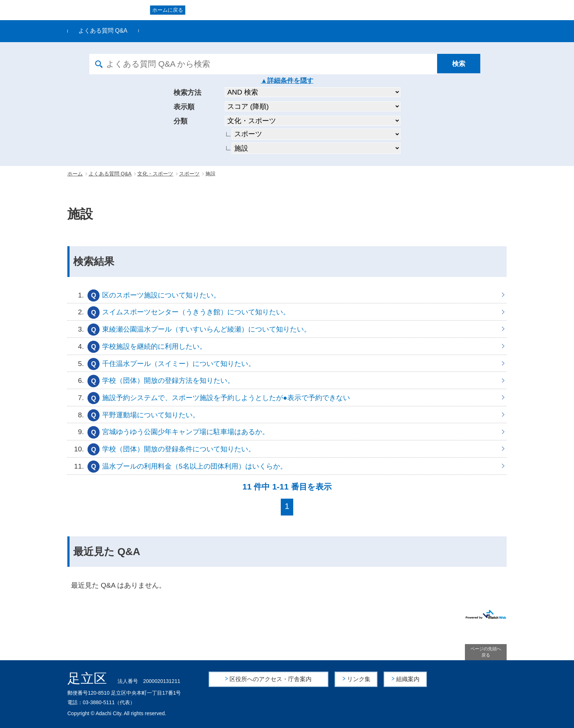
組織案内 (408, 679)
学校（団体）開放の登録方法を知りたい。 (287, 380)
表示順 (184, 107)
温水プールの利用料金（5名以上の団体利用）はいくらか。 (287, 466)
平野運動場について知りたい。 (287, 415)
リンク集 (359, 679)
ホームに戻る (168, 10)
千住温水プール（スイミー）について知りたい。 (287, 363)
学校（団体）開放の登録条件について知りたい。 (287, 449)
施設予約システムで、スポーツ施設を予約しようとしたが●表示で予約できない (287, 398)
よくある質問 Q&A (103, 31)
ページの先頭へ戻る (486, 652)
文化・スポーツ (155, 174)
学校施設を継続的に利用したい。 (287, 346)
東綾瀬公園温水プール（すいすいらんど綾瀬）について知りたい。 (287, 329)
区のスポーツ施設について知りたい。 (287, 295)
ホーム (75, 174)
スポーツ (189, 174)
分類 (180, 121)
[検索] (461, 64)
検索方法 (187, 93)
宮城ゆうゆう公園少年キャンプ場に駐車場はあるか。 (287, 432)
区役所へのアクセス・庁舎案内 (271, 679)
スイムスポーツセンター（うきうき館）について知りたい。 (287, 312)
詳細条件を (284, 81)
